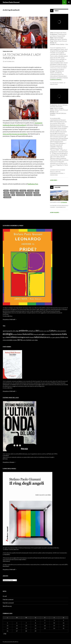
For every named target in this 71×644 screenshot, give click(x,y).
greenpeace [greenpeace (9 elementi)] (48, 334)
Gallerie (57, 187)
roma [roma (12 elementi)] (4, 340)
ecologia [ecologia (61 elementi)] (8, 334)
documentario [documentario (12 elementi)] (62, 331)
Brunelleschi (14, 191)
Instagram (29, 193)
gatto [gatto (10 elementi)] (40, 334)
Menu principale (69, 2)
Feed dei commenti (8, 603)
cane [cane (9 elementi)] (45, 331)
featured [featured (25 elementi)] (26, 334)
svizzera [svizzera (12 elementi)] (15, 340)
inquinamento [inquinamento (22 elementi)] (56, 334)
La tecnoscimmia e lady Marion (22, 56)
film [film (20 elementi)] (32, 334)
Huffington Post (33, 184)
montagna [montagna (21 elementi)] (21, 337)
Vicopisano (7, 197)
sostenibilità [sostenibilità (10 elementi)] (9, 340)
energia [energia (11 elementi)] (15, 334)
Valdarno (37, 195)
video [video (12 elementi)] (36, 340)
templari (29, 195)
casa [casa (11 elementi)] (48, 331)
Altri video (54, 180)
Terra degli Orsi (8, 51)
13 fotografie (64, 202)
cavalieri (31, 191)
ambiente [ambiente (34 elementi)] (23, 331)
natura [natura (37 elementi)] (37, 337)
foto (13, 193)
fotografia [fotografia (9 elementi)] (36, 334)
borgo (6, 191)
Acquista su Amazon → (9, 462)
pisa (13, 195)
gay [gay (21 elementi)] (43, 334)
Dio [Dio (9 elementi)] (57, 331)
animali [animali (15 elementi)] (31, 331)
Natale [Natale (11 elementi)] (32, 337)
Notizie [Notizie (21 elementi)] (44, 337)
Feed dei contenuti (8, 599)
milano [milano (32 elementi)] (14, 337)
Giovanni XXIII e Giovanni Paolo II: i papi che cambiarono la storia (58, 172)
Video (57, 11)
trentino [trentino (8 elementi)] (24, 340)
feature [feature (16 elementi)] (20, 334)
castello (23, 191)
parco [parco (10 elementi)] (54, 337)
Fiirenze (6, 193)
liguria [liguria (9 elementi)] (4, 337)
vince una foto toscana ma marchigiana (15, 134)
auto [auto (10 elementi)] (34, 331)
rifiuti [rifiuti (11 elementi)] (66, 337)
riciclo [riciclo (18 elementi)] (62, 337)
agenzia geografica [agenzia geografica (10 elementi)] (8, 331)
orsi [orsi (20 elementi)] (48, 337)
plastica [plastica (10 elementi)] (58, 337)
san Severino (21, 195)
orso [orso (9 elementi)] (51, 337)
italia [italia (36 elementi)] (64, 334)
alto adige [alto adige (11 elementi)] (16, 331)
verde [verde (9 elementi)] (33, 340)
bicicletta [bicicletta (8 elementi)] (41, 331)
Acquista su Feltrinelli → (10, 319)
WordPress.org (7, 606)
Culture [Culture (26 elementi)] (52, 331)
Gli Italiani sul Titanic (57, 83)
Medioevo (7, 195)
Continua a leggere (56, 79)
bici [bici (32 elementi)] (37, 331)
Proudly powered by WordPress (10, 642)
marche (36, 193)
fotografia (20, 193)
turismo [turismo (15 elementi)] (29, 340)
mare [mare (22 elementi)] (8, 337)
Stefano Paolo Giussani (11, 2)
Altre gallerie (55, 212)
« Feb (5, 634)
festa (37, 191)
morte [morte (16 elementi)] (27, 337)
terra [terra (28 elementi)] (20, 340)
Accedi (5, 596)
